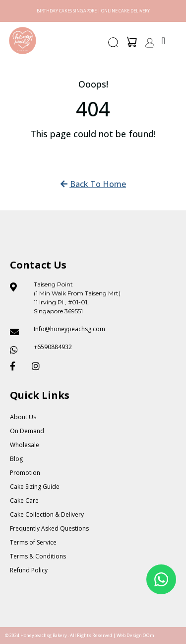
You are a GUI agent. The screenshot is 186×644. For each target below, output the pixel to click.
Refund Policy (29, 570)
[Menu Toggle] (163, 41)
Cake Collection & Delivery (47, 514)
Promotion (25, 473)
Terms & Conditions (38, 556)
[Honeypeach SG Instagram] (39, 366)
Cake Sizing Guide (35, 487)
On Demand (27, 431)
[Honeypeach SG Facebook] (17, 366)
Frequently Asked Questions (49, 528)
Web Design (129, 635)
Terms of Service (33, 542)
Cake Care (24, 501)
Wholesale (25, 445)
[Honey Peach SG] (23, 41)
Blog (16, 459)
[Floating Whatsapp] (161, 579)
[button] (114, 45)
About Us (23, 417)
